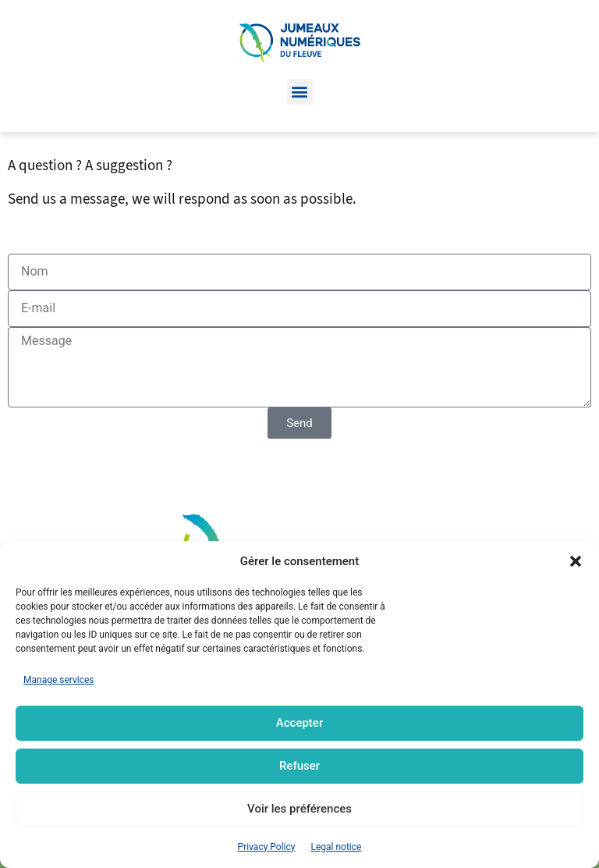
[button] (576, 561)
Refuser (299, 766)
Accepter (299, 723)
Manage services (59, 680)
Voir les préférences (299, 809)
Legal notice (336, 847)
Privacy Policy (267, 847)
